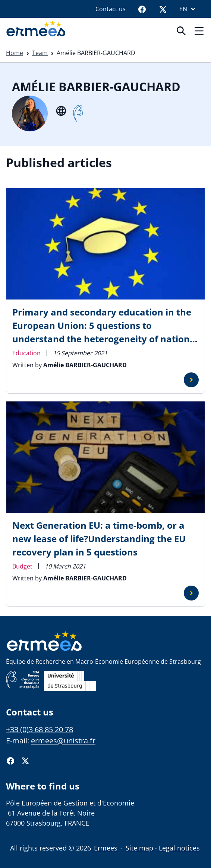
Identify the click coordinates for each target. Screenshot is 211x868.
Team (40, 53)
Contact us (111, 9)
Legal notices (179, 848)
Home (15, 53)
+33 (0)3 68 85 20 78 (40, 729)
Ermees (106, 848)
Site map (139, 848)
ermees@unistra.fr (63, 741)
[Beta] (78, 113)
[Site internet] (61, 110)
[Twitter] (163, 9)
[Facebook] (142, 9)
